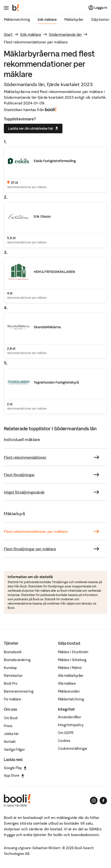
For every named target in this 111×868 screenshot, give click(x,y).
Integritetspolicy (71, 725)
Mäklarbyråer (74, 20)
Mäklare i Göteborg (72, 660)
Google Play (15, 768)
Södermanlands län (65, 34)
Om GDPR (66, 733)
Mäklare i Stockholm (73, 652)
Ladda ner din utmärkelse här (33, 128)
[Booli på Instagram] (94, 801)
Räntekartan (13, 676)
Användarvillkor (69, 717)
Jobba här (11, 734)
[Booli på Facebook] (103, 801)
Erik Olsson (42, 216)
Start (8, 34)
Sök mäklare (47, 20)
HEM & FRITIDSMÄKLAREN (54, 272)
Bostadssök (13, 652)
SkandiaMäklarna (47, 327)
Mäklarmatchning (17, 20)
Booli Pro (11, 683)
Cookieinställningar (73, 749)
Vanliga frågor (14, 750)
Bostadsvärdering (17, 660)
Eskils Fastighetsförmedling (55, 161)
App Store (14, 776)
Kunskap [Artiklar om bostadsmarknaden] (10, 668)
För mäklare (12, 699)
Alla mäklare (67, 683)
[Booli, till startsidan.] (16, 8)
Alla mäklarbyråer (71, 676)
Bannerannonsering (19, 691)
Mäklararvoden (69, 691)
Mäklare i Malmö (70, 668)
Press (8, 726)
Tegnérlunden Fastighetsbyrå (56, 382)
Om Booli (11, 718)
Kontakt (10, 742)
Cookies (64, 741)
